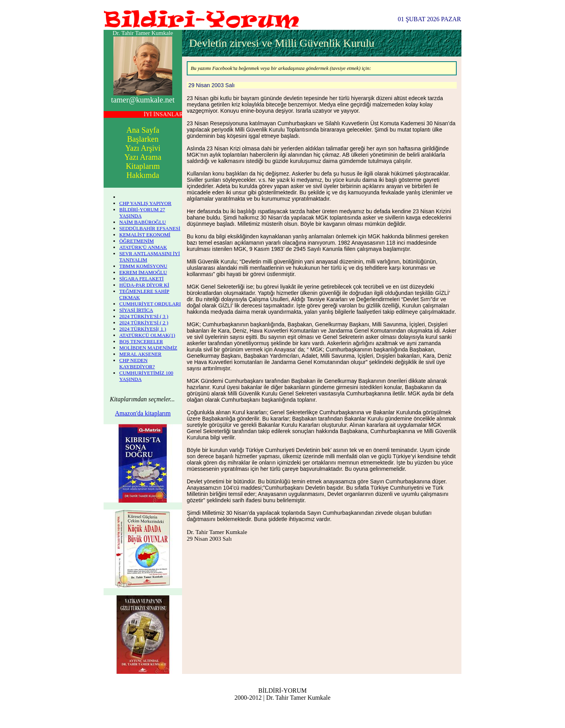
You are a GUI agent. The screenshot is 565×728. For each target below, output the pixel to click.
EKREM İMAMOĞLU (143, 272)
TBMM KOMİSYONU (143, 266)
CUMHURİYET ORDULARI (150, 304)
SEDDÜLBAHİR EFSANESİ (150, 228)
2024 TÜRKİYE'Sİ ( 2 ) (144, 323)
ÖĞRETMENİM (137, 241)
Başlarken (143, 139)
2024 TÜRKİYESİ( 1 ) (143, 329)
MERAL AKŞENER (140, 354)
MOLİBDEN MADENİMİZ (148, 348)
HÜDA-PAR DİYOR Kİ (144, 285)
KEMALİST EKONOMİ (145, 235)
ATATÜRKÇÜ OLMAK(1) (147, 335)
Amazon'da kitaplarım (143, 413)
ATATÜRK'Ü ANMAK (143, 247)
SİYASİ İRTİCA (136, 310)
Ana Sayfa (143, 130)
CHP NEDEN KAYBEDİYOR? (137, 363)
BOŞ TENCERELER (141, 341)
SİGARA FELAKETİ (141, 279)
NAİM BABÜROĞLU (143, 222)
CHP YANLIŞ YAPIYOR (145, 203)
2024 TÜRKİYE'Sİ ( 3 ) (144, 316)
